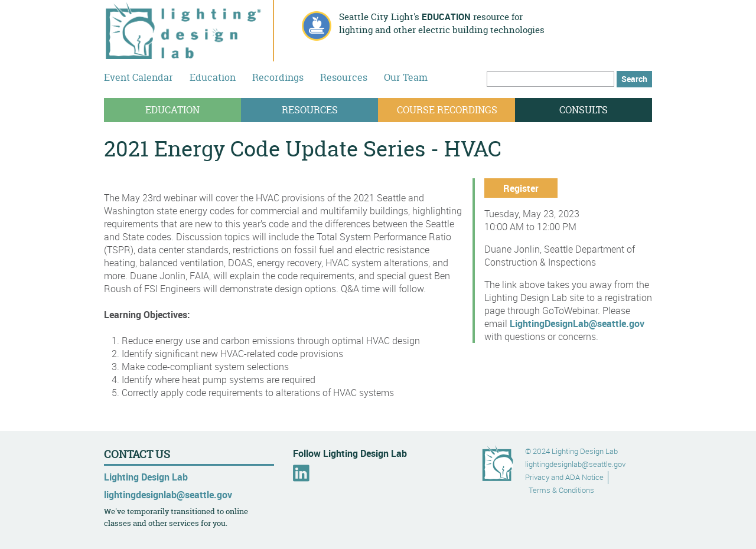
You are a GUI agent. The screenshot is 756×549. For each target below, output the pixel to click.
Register (521, 188)
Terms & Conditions (561, 490)
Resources (344, 77)
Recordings (278, 77)
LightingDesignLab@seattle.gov (577, 323)
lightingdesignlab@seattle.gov (168, 495)
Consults (584, 110)
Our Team (406, 77)
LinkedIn (301, 473)
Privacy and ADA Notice (564, 477)
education (446, 17)
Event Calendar (139, 77)
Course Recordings (447, 110)
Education (213, 77)
